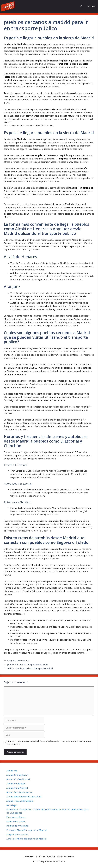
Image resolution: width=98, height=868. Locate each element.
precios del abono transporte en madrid (27, 664)
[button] (81, 6)
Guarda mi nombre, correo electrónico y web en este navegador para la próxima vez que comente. (49, 743)
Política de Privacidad (17, 826)
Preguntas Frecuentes (18, 660)
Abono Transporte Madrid (20, 801)
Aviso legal (12, 805)
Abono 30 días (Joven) (17, 775)
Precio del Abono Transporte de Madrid (26, 830)
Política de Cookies (16, 821)
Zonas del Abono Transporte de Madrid (26, 839)
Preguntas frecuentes (17, 834)
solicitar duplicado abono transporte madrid (30, 668)
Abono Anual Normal (17, 788)
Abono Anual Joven (16, 784)
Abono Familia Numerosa (19, 792)
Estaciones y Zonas (16, 817)
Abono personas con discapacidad (24, 797)
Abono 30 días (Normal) (18, 779)
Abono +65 (12, 771)
